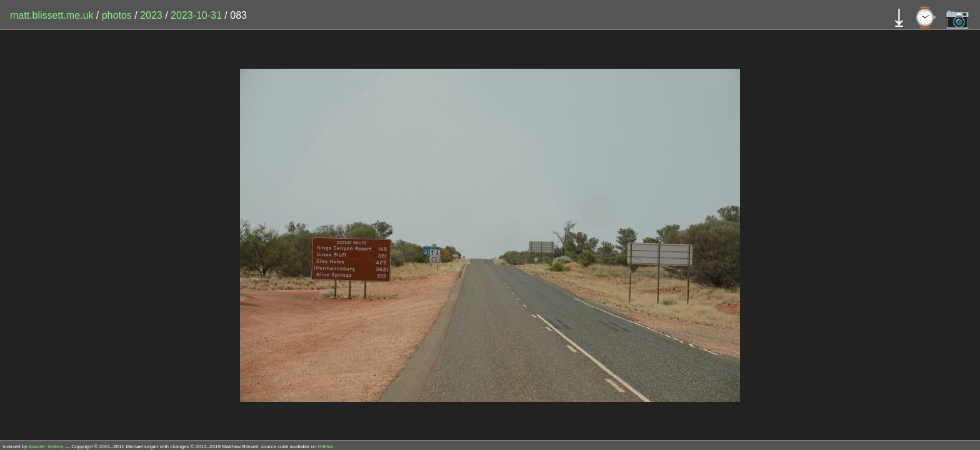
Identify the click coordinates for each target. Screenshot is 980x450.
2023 (151, 15)
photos (117, 15)
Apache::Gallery (46, 447)
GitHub (326, 447)
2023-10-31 (196, 15)
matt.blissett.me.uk (52, 15)
